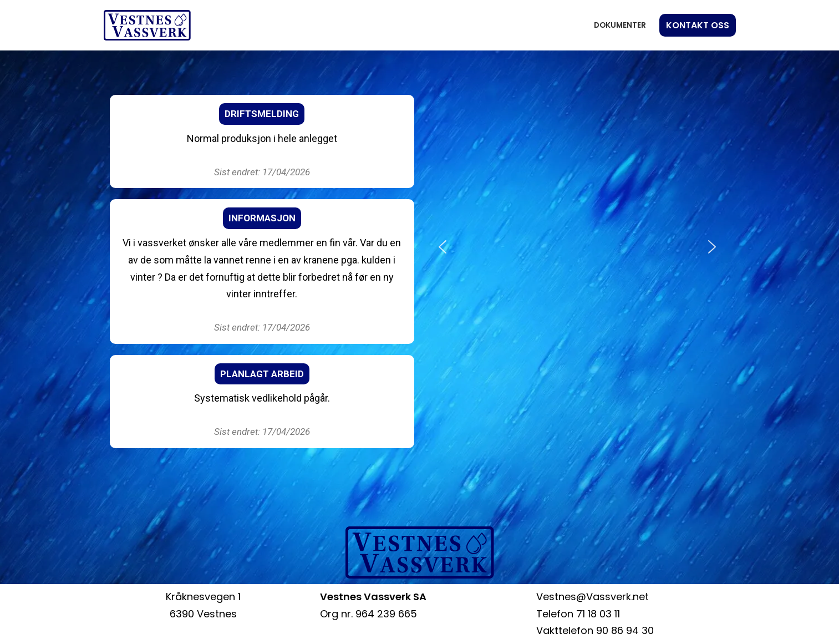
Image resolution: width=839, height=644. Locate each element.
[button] (443, 247)
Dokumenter (620, 25)
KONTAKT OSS (698, 25)
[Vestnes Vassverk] (147, 25)
